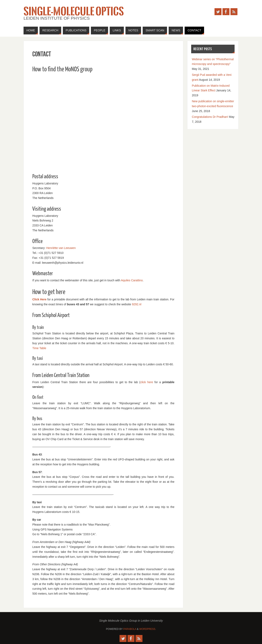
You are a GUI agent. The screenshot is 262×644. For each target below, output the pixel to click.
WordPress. (148, 629)
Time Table (39, 348)
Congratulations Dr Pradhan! (210, 117)
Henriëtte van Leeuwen (61, 248)
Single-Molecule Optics (74, 11)
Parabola (130, 629)
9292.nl (137, 304)
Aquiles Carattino (132, 280)
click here (147, 382)
